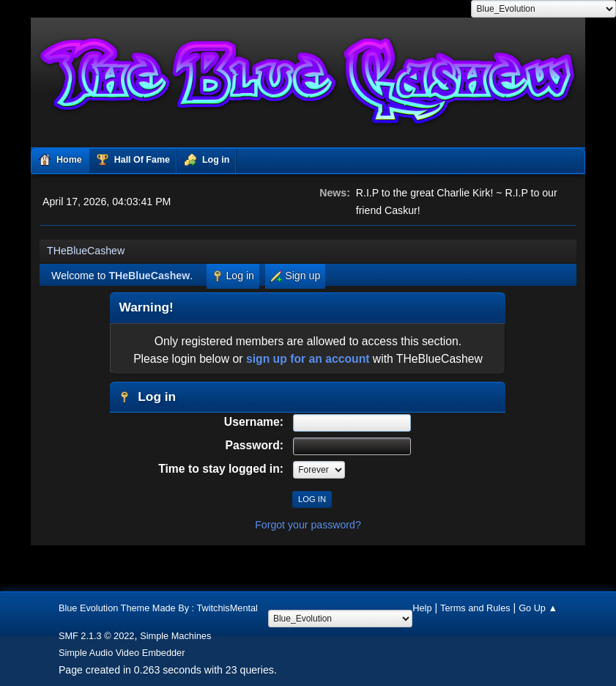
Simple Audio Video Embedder (122, 653)
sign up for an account (308, 359)
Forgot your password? (308, 525)
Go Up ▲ (538, 608)
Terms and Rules (475, 608)
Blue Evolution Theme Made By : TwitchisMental (158, 608)
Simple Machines (175, 636)
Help (422, 608)
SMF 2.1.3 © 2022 (97, 636)
